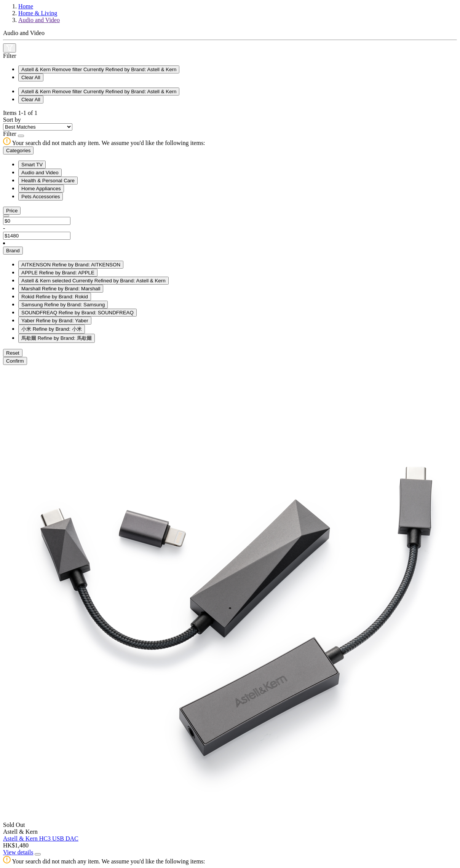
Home (26, 6)
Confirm (15, 361)
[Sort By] (38, 127)
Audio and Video (39, 20)
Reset (13, 353)
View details (18, 852)
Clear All (31, 77)
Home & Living (38, 13)
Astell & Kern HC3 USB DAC (41, 839)
